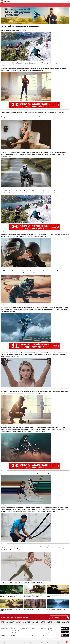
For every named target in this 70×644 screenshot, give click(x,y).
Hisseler (43, 622)
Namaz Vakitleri (10, 622)
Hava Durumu (26, 622)
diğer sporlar (10, 582)
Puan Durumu (35, 622)
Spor (50, 5)
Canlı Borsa (24, 628)
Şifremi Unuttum (52, 632)
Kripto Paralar (66, 622)
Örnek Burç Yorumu (26, 634)
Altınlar (34, 628)
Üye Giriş (50, 628)
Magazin (40, 5)
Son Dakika (14, 636)
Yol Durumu (57, 622)
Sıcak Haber (43, 636)
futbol (21, 582)
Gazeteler (19, 622)
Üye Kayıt (50, 630)
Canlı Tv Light (4, 636)
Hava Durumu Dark (5, 630)
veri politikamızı (52, 642)
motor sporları (27, 582)
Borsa (2, 622)
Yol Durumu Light (4, 632)
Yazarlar (43, 632)
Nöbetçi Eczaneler (15, 634)
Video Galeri (43, 630)
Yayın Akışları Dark (15, 632)
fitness (16, 582)
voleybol (33, 582)
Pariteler (49, 622)
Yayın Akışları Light (15, 630)
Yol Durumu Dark (4, 634)
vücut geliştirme (40, 582)
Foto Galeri (43, 628)
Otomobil (45, 5)
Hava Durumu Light (5, 628)
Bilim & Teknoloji (23, 5)
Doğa (29, 5)
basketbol (3, 582)
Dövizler (34, 630)
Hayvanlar (34, 5)
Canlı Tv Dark (14, 628)
